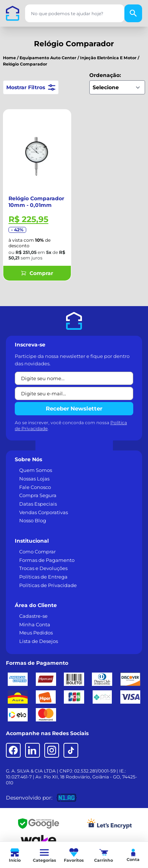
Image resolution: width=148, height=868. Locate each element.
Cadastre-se (33, 616)
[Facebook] (13, 750)
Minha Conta (35, 624)
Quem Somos (36, 470)
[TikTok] (71, 750)
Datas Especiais (38, 504)
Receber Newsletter (74, 408)
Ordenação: (105, 75)
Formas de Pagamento (47, 560)
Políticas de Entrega (43, 577)
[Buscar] (133, 13)
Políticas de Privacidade (48, 585)
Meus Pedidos (36, 633)
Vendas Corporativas (44, 512)
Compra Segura (38, 495)
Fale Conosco (35, 487)
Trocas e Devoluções (43, 568)
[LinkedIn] (32, 750)
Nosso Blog (33, 520)
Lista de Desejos (39, 641)
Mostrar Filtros (31, 87)
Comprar (37, 273)
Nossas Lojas (34, 479)
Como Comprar (37, 552)
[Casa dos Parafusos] (13, 13)
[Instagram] (52, 750)
